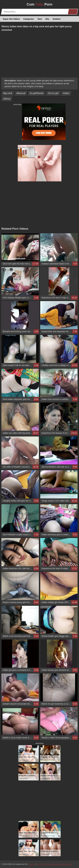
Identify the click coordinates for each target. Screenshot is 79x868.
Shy (47, 19)
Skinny (7, 99)
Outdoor (57, 19)
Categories (29, 19)
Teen (40, 19)
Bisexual (21, 93)
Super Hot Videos (11, 19)
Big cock (8, 93)
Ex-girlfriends (37, 93)
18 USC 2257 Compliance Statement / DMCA (54, 864)
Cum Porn (39, 4)
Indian (66, 93)
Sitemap (32, 864)
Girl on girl (53, 93)
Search (73, 12)
